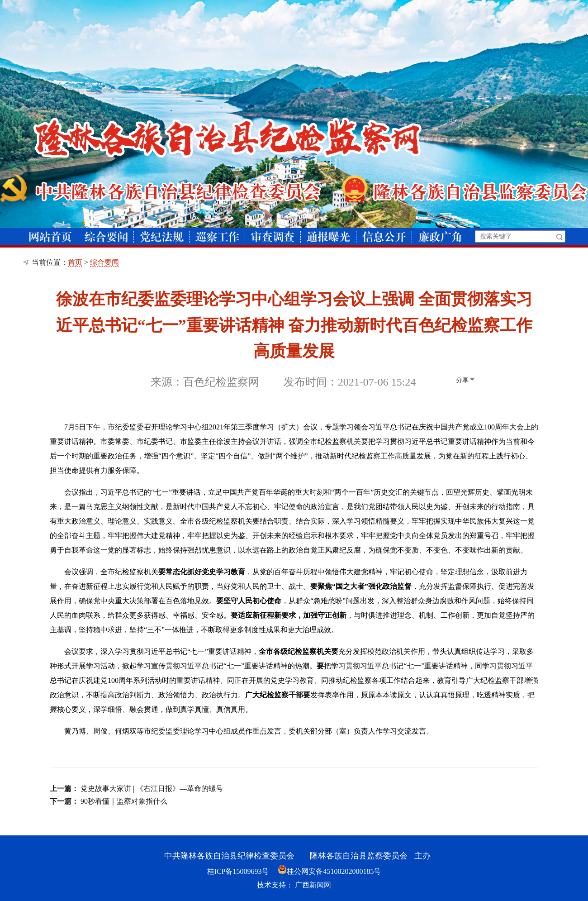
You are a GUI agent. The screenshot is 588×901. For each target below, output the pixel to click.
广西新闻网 (313, 885)
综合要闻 (104, 262)
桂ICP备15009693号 (238, 871)
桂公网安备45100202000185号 (329, 871)
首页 (75, 262)
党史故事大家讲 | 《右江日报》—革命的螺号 (152, 789)
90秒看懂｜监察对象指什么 (124, 801)
